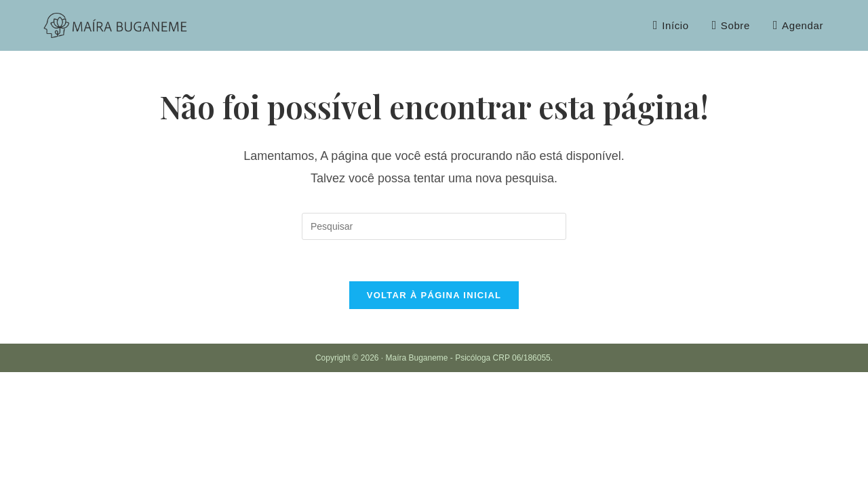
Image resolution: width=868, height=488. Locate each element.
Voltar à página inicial (434, 295)
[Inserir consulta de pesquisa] (434, 226)
